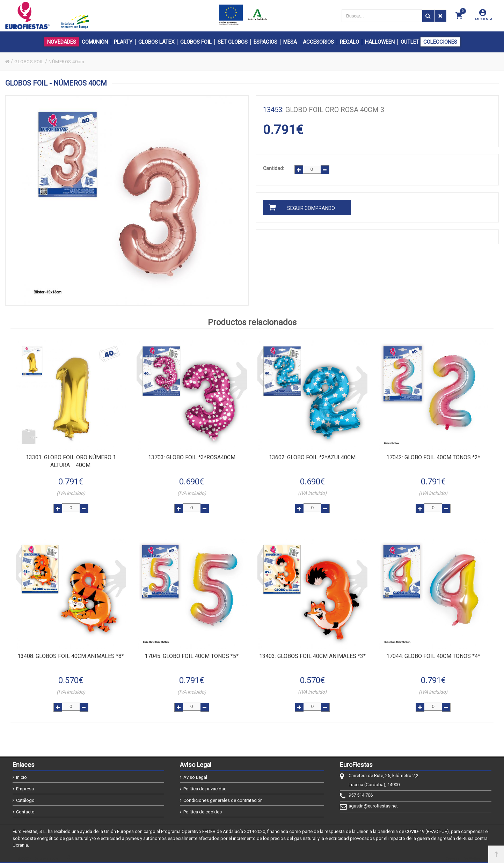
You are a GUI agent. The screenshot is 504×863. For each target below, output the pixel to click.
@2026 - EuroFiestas (38, 855)
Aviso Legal (195, 774)
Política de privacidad (205, 785)
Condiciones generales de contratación (223, 797)
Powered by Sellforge (466, 855)
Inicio (21, 774)
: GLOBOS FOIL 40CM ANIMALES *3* (312, 654)
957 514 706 (361, 792)
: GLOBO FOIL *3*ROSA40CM (192, 457)
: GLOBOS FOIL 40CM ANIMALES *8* (71, 654)
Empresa (25, 785)
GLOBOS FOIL (30, 61)
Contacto (25, 808)
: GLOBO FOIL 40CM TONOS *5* (192, 654)
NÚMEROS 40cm (70, 61)
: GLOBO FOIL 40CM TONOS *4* (433, 654)
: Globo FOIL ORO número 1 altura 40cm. (71, 461)
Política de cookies (203, 808)
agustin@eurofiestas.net (373, 802)
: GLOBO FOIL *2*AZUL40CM (312, 457)
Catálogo (25, 797)
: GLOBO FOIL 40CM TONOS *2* (433, 457)
